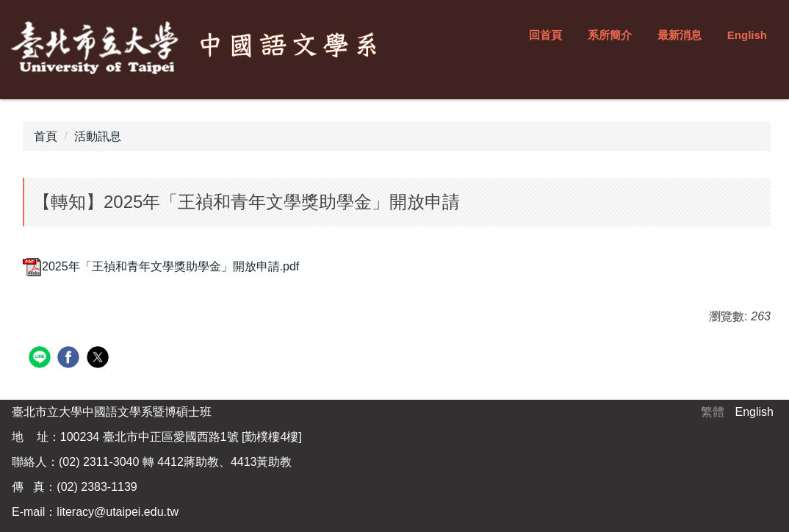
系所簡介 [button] (610, 35)
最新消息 (680, 35)
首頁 (46, 136)
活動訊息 (98, 136)
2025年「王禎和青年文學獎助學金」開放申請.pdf (161, 266)
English (747, 35)
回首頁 (545, 35)
